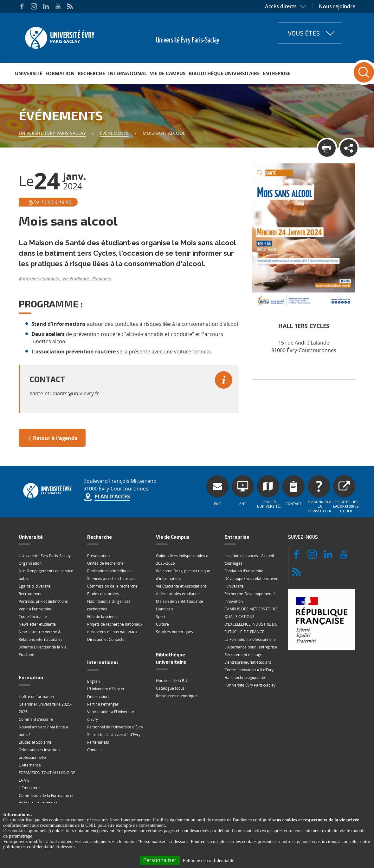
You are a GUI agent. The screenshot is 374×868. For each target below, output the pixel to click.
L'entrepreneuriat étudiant (248, 662)
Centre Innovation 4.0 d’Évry (249, 670)
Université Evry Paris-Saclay (52, 133)
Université (29, 73)
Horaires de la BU (172, 681)
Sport (161, 617)
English (93, 681)
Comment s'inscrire (36, 719)
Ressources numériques (177, 696)
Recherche (91, 73)
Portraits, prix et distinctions (43, 601)
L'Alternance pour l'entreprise (251, 647)
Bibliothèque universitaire (224, 73)
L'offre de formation (36, 697)
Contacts (95, 750)
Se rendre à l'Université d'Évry (114, 735)
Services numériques (174, 632)
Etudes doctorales (103, 594)
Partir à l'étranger (103, 704)
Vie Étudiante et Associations (181, 586)
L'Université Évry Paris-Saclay (45, 556)
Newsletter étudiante (37, 624)
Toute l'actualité (33, 617)
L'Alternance (30, 765)
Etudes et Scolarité (35, 742)
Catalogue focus (170, 688)
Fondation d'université (244, 571)
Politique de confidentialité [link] (209, 860)
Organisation (30, 563)
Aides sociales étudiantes (178, 594)
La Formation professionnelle (250, 639)
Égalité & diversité (35, 586)
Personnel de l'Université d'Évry (115, 727)
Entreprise (277, 73)
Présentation (98, 556)
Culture (162, 624)
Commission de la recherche (112, 586)
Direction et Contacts (106, 639)
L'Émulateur (29, 788)
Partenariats (98, 742)
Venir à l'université (35, 609)
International (127, 73)
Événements (114, 133)
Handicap (164, 609)
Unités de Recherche (105, 563)
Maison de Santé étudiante (180, 601)
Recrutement (30, 594)
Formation (60, 73)
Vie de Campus (168, 73)
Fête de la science (103, 617)
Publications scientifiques (109, 571)
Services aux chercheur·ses (111, 579)
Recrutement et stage (243, 655)
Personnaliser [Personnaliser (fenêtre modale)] (160, 860)
